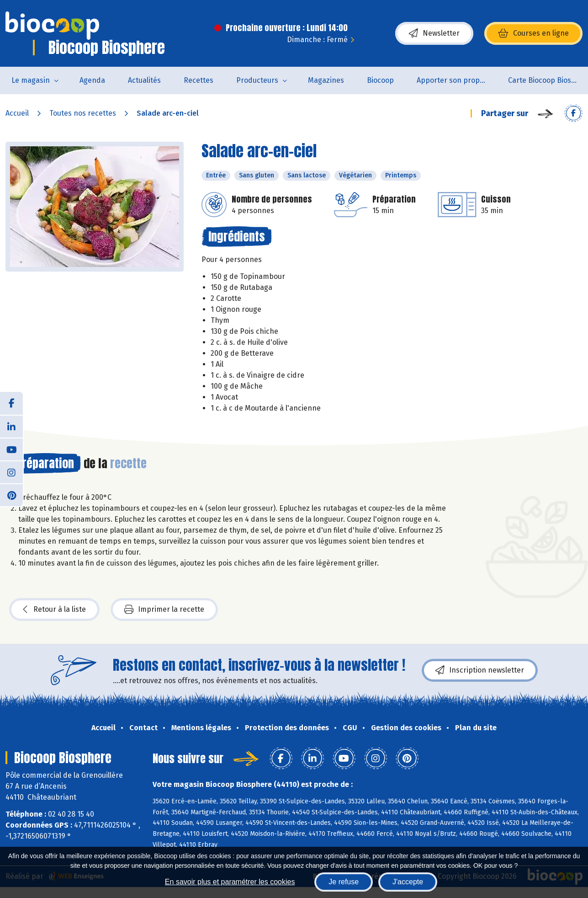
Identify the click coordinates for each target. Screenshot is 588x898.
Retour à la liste (54, 609)
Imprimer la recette (164, 609)
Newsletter (434, 33)
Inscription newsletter (480, 670)
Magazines (326, 80)
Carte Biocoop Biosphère (548, 80)
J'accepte (408, 882)
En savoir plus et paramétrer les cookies (230, 882)
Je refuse (344, 882)
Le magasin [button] (31, 80)
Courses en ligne (533, 33)
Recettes (199, 80)
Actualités (144, 80)
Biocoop (380, 80)
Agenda (92, 80)
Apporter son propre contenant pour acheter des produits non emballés (457, 80)
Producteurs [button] (257, 80)
